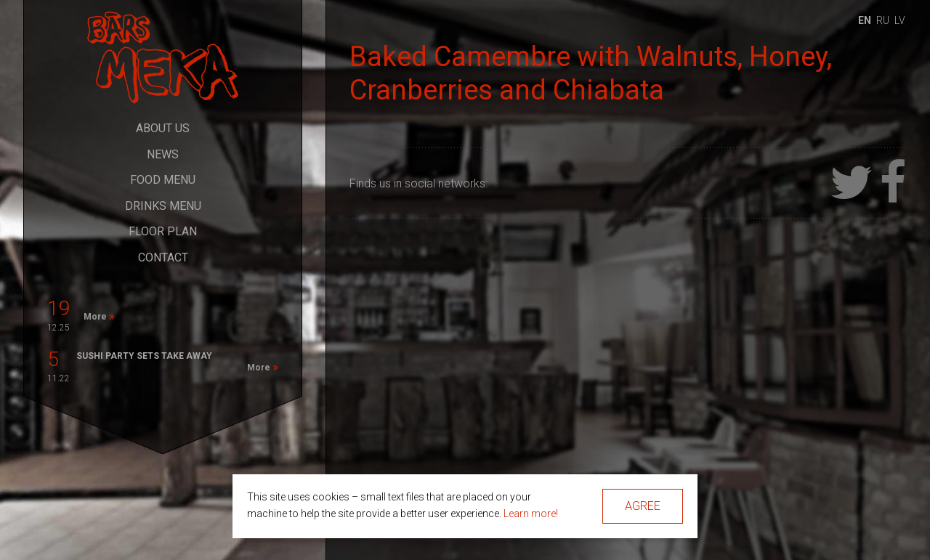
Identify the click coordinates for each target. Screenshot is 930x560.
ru (883, 20)
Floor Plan (163, 231)
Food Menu (163, 180)
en (865, 20)
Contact (163, 257)
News (163, 154)
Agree (643, 506)
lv (900, 20)
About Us (163, 128)
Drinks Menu (163, 206)
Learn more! (531, 514)
